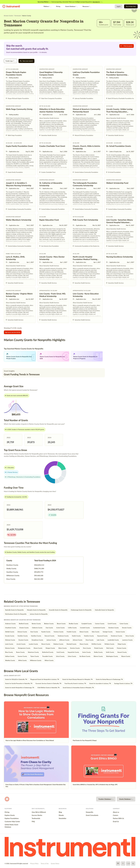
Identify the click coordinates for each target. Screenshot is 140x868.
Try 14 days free (131, 6)
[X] (123, 864)
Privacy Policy (34, 863)
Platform (47, 6)
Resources (87, 6)
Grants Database (71, 6)
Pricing (58, 6)
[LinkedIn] (133, 864)
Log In (119, 6)
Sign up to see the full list (13, 332)
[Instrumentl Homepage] (11, 6)
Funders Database (106, 799)
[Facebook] (118, 864)
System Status (55, 863)
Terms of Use (45, 863)
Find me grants (127, 46)
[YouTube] (128, 864)
